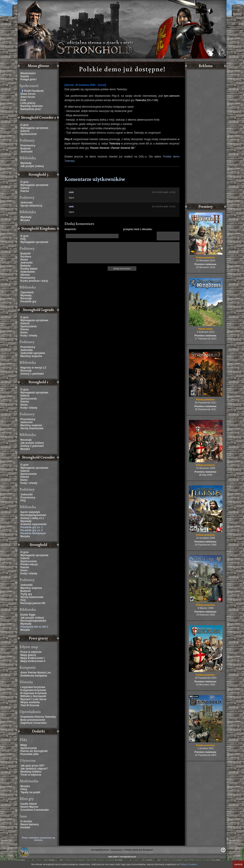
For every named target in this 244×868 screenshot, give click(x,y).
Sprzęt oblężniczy (31, 206)
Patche (25, 191)
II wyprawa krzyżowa (33, 690)
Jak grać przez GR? (32, 766)
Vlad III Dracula (30, 705)
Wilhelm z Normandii (33, 696)
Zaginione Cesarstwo (34, 723)
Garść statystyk (30, 512)
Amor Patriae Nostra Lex (36, 673)
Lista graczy (28, 103)
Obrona (25, 275)
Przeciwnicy (28, 146)
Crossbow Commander (35, 810)
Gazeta (25, 76)
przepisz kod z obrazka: (138, 229)
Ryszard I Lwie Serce (33, 699)
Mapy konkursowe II (33, 661)
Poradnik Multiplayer (33, 533)
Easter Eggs (28, 615)
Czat (23, 100)
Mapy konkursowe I (32, 658)
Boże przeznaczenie (33, 720)
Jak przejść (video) (32, 166)
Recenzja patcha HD (33, 603)
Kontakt (25, 827)
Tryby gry (26, 594)
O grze (24, 125)
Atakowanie (28, 272)
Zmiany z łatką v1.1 (32, 518)
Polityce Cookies (188, 864)
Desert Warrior (29, 807)
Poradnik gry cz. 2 (32, 530)
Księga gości (28, 79)
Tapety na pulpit (30, 792)
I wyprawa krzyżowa (33, 687)
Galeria (25, 131)
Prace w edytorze (31, 652)
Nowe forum (28, 94)
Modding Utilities (31, 772)
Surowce (26, 257)
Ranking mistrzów (32, 106)
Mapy (24, 745)
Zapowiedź (27, 292)
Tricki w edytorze (31, 775)
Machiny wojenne (31, 356)
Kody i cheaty (29, 336)
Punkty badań (29, 269)
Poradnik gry (28, 301)
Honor (24, 260)
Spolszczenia (29, 748)
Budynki (26, 149)
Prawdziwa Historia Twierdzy (38, 717)
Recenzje (26, 298)
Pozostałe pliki (29, 754)
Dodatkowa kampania (34, 676)
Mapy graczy (28, 655)
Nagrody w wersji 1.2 (33, 368)
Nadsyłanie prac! (31, 109)
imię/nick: (70, 229)
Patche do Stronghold (34, 751)
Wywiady (26, 163)
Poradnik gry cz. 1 (32, 527)
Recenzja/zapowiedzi (33, 515)
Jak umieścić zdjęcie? (34, 769)
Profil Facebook (34, 91)
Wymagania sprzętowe (34, 128)
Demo (24, 332)
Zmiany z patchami (32, 374)
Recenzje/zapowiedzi (33, 621)
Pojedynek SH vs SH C (34, 627)
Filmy (24, 789)
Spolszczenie (29, 134)
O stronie (26, 821)
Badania (26, 266)
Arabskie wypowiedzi (34, 524)
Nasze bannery (30, 824)
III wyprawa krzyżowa (34, 693)
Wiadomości (28, 73)
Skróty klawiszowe (32, 428)
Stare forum (28, 97)
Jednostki (26, 152)
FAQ (23, 239)
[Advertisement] (206, 137)
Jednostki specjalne (33, 353)
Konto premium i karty (34, 281)
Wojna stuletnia (30, 702)
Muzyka (25, 220)
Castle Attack (29, 804)
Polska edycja (29, 564)
